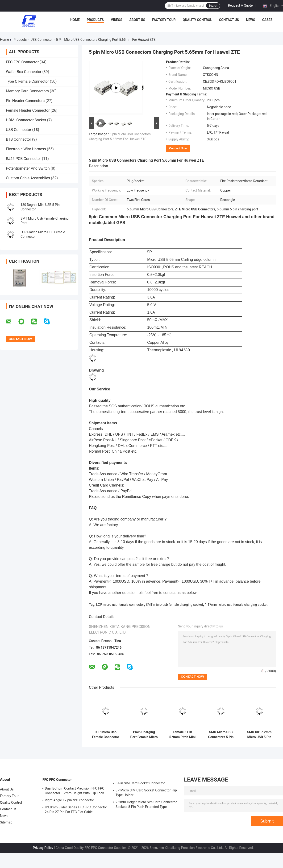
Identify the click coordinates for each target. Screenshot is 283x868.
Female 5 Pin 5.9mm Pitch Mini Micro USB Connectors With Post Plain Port (182, 735)
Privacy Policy (43, 848)
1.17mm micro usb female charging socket (236, 605)
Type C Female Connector (27, 81)
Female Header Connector (28, 110)
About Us (137, 20)
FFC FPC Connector (22, 62)
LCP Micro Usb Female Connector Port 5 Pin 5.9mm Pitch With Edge (106, 735)
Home (75, 20)
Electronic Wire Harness (26, 149)
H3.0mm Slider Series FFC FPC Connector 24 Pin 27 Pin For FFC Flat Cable (76, 810)
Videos (117, 20)
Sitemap (6, 822)
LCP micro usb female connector (120, 605)
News (251, 20)
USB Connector (42, 40)
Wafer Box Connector (24, 72)
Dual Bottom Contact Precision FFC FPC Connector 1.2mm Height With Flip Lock (75, 791)
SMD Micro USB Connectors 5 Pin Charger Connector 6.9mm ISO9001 (221, 735)
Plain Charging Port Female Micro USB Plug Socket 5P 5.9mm (144, 735)
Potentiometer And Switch (28, 168)
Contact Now (178, 148)
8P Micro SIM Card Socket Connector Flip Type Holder (146, 793)
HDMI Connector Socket (26, 120)
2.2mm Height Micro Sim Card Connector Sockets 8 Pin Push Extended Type (146, 804)
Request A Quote (240, 5)
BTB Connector (19, 139)
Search (213, 6)
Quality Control (197, 20)
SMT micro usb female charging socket (174, 605)
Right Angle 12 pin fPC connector (69, 800)
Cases (267, 20)
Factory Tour (164, 20)
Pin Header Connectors (25, 101)
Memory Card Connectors (27, 91)
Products (95, 20)
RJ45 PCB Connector (23, 159)
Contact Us (229, 20)
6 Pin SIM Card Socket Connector (140, 783)
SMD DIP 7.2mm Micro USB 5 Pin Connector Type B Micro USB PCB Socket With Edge (259, 735)
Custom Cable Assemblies (28, 178)
